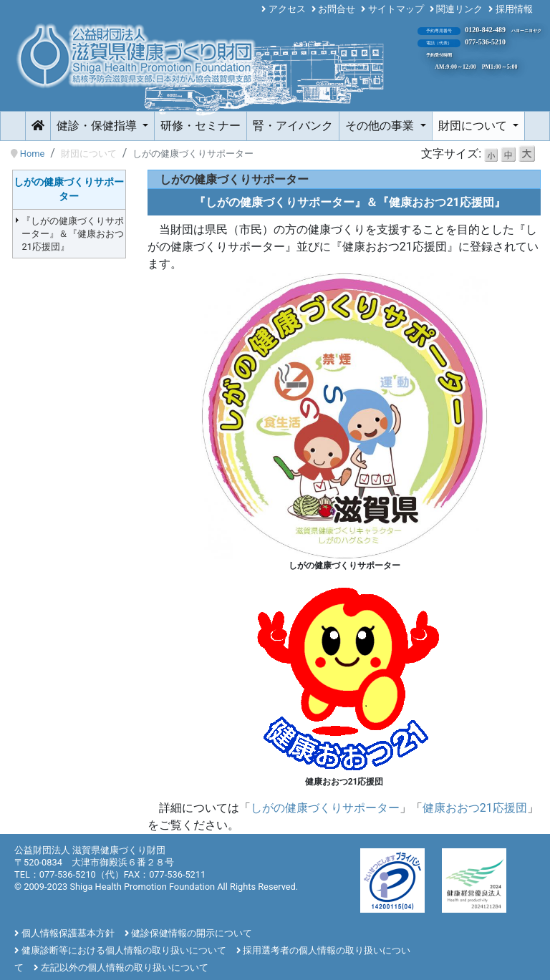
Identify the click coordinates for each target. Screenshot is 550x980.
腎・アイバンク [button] (293, 126)
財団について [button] (474, 126)
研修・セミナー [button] (201, 126)
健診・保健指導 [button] (98, 126)
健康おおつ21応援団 (475, 808)
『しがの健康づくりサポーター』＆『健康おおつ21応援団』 (73, 234)
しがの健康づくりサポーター (325, 808)
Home (32, 154)
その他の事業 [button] (381, 126)
